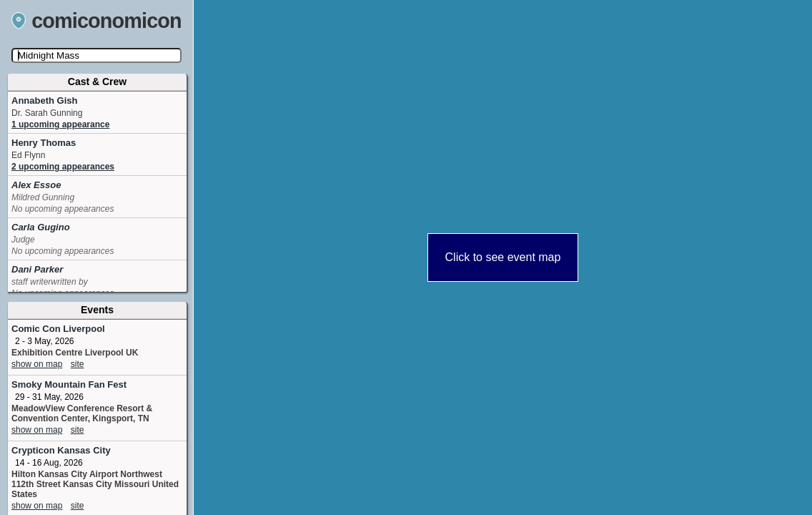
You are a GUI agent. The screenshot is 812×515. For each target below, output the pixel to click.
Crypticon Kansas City (61, 450)
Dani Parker (37, 269)
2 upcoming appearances (63, 167)
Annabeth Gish (44, 100)
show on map (37, 364)
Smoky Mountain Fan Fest (69, 384)
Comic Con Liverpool (58, 329)
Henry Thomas (44, 143)
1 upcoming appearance (60, 124)
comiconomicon (96, 21)
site (78, 364)
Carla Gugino (41, 227)
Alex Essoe (36, 185)
